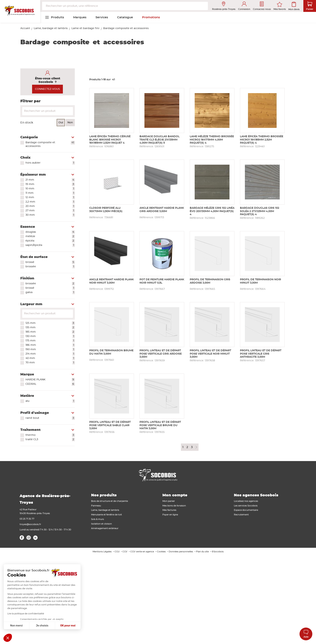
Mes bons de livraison (174, 506)
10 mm (50, 189)
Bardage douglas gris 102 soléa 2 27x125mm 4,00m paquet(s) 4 (260, 211)
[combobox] (125, 6)
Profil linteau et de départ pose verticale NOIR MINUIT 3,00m (210, 354)
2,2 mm (50, 202)
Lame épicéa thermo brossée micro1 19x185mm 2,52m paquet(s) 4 (262, 140)
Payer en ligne (170, 515)
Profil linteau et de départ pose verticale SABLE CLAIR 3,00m (110, 425)
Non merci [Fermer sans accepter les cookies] (16, 626)
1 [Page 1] (183, 447)
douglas (50, 232)
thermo (50, 435)
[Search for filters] (48, 314)
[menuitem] (54, 17)
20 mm (50, 206)
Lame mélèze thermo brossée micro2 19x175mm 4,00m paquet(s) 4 (212, 140)
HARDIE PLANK (50, 380)
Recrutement (241, 515)
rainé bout (50, 418)
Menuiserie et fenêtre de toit (106, 515)
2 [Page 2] (187, 447)
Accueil (25, 28)
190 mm (50, 350)
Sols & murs (98, 519)
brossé (50, 262)
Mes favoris (280, 9)
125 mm (50, 323)
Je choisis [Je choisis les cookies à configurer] (42, 626)
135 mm (50, 328)
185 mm (50, 332)
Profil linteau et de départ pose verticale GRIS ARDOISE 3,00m (161, 354)
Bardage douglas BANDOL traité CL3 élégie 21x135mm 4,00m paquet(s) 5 (159, 140)
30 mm (50, 215)
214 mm (50, 354)
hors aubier (50, 163)
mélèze (50, 237)
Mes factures (169, 510)
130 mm (50, 336)
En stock (27, 123)
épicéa (50, 241)
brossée (50, 267)
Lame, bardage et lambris (51, 28)
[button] (8, 638)
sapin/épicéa (50, 245)
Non (70, 123)
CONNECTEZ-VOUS (47, 89)
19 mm (50, 184)
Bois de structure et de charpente (110, 501)
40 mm (50, 358)
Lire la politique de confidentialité (26, 614)
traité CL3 (50, 440)
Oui (61, 123)
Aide (306, 634)
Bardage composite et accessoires (50, 144)
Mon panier (169, 501)
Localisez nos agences (246, 501)
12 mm (50, 198)
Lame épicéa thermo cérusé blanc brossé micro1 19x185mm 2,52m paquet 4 (110, 140)
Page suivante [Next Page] (196, 447)
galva (50, 293)
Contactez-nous (262, 6)
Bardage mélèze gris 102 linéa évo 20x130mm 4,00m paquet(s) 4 (212, 211)
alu (50, 401)
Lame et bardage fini (85, 28)
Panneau (96, 506)
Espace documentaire (246, 510)
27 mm (50, 211)
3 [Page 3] (192, 447)
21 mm (50, 180)
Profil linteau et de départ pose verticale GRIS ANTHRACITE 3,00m (261, 354)
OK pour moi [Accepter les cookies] (68, 626)
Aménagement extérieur (105, 528)
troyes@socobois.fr (30, 524)
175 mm (50, 341)
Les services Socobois (246, 506)
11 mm (50, 193)
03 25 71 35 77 (27, 519)
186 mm (50, 345)
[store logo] (20, 12)
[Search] (48, 111)
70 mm (50, 363)
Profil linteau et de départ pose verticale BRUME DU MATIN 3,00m (160, 425)
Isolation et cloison (101, 524)
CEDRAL (50, 384)
